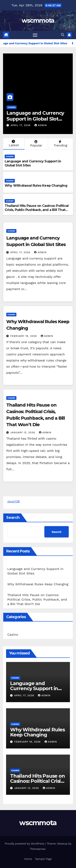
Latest (13, 143)
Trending (60, 144)
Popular (36, 144)
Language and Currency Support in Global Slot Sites (35, 119)
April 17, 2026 (21, 125)
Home (28, 859)
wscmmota (38, 21)
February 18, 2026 (24, 336)
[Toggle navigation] (35, 35)
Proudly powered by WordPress (25, 844)
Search (13, 518)
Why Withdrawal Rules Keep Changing (36, 186)
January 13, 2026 (23, 432)
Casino (12, 107)
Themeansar (38, 849)
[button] (63, 35)
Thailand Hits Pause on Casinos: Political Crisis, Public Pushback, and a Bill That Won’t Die (37, 210)
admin (41, 125)
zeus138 (13, 501)
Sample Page (43, 859)
